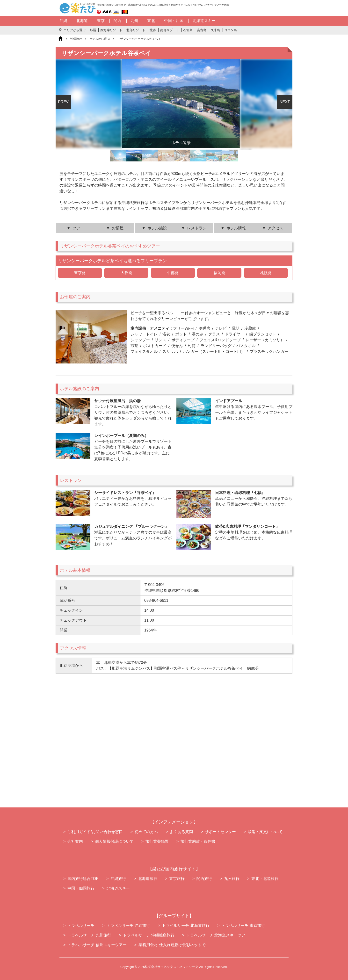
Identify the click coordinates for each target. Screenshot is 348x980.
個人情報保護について (114, 841)
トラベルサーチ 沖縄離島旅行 (149, 935)
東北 (151, 21)
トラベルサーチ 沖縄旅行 (128, 926)
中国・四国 (174, 21)
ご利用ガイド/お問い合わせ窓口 (95, 832)
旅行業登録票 (157, 841)
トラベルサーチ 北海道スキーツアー (218, 935)
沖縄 (63, 21)
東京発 (80, 273)
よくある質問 (181, 832)
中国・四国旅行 (81, 888)
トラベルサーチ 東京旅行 (243, 926)
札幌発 (266, 273)
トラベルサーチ (81, 926)
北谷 (153, 30)
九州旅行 (232, 879)
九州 (134, 21)
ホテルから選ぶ (100, 39)
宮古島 (202, 30)
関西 (117, 21)
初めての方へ (146, 832)
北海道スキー (204, 21)
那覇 (93, 30)
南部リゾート (170, 30)
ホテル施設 (157, 228)
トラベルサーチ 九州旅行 (89, 935)
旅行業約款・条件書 (198, 841)
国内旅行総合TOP (83, 879)
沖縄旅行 (76, 39)
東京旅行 (177, 879)
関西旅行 (204, 879)
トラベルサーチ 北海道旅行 (186, 926)
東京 (101, 21)
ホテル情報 (236, 228)
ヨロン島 (231, 30)
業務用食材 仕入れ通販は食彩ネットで (172, 945)
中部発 (173, 273)
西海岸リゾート (111, 30)
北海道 (82, 21)
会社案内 (75, 841)
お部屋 (118, 228)
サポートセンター (220, 832)
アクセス (275, 228)
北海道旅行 (148, 879)
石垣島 (188, 30)
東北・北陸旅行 (265, 879)
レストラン (197, 228)
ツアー (78, 228)
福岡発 (219, 273)
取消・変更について (265, 832)
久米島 (215, 30)
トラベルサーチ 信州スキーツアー (97, 945)
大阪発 (126, 273)
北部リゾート (136, 30)
